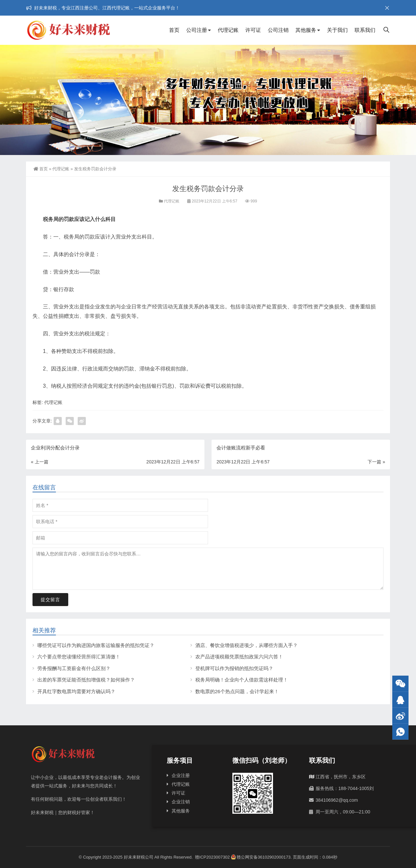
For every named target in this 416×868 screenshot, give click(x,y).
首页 (174, 30)
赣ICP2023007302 (212, 857)
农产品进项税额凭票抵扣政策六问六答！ (239, 657)
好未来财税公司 (139, 857)
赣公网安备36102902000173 (261, 857)
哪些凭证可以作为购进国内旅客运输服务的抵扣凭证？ (96, 645)
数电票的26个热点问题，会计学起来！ (237, 691)
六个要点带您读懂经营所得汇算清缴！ (79, 657)
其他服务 (306, 30)
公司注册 (197, 30)
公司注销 (278, 30)
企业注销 (181, 802)
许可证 (253, 30)
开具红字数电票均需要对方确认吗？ (76, 691)
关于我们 (337, 30)
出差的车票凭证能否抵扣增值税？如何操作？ (86, 680)
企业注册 (181, 775)
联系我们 (365, 30)
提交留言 (50, 600)
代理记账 (228, 30)
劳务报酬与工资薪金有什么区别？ (74, 668)
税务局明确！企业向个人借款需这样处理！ (242, 680)
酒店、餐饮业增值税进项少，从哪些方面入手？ (247, 645)
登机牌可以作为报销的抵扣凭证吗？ (234, 668)
